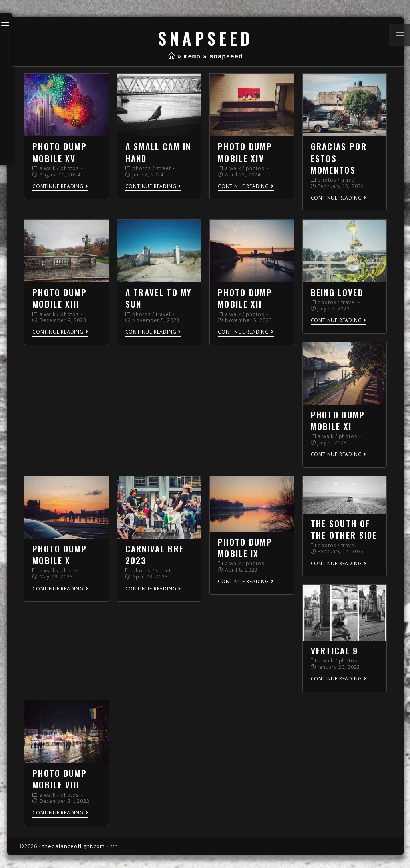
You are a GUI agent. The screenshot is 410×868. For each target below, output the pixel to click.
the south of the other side (344, 529)
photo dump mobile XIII (60, 298)
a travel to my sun (159, 298)
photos (70, 168)
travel (349, 180)
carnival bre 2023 (155, 554)
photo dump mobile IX (245, 548)
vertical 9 (335, 651)
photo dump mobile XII (245, 298)
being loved (337, 292)
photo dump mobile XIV (245, 152)
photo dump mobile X (60, 554)
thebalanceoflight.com (74, 846)
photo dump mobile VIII (60, 779)
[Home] (172, 57)
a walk (48, 168)
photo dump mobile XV (60, 152)
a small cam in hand (158, 152)
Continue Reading (60, 187)
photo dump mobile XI (338, 420)
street (163, 168)
